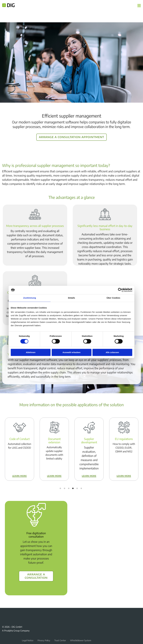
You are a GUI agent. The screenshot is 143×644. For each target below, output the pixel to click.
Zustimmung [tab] (30, 298)
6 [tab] (81, 488)
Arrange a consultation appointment (72, 137)
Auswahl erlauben (71, 352)
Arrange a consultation (36, 576)
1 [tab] (60, 488)
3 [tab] (69, 488)
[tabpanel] (19, 449)
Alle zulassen (112, 352)
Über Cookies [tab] (113, 298)
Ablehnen (31, 352)
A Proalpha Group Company (16, 631)
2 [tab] (65, 488)
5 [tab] (77, 488)
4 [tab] (73, 488)
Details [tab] (71, 298)
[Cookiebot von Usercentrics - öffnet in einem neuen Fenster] (120, 290)
